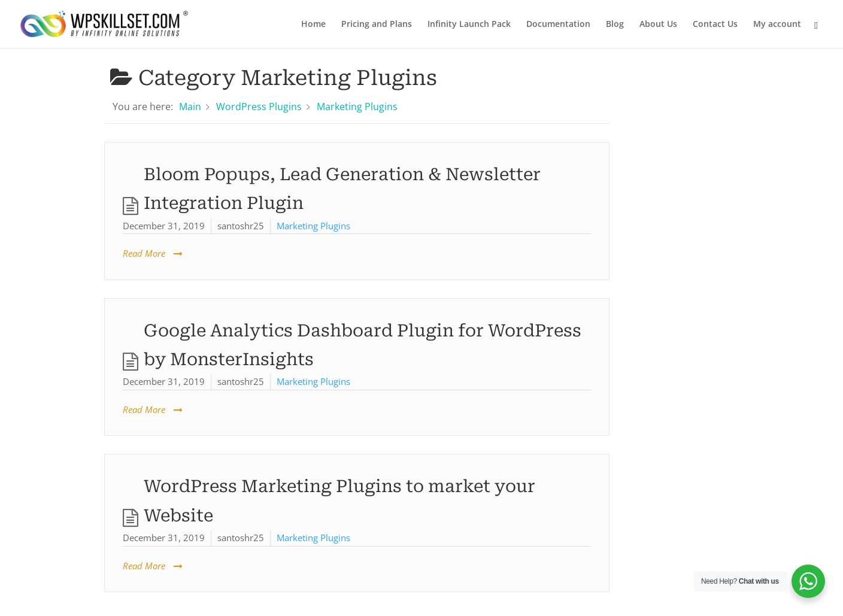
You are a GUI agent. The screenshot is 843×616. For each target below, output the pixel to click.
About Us (658, 25)
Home (313, 25)
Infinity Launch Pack (469, 25)
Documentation (558, 25)
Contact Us (715, 25)
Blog (615, 25)
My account (777, 25)
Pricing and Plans (377, 25)
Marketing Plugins (313, 226)
